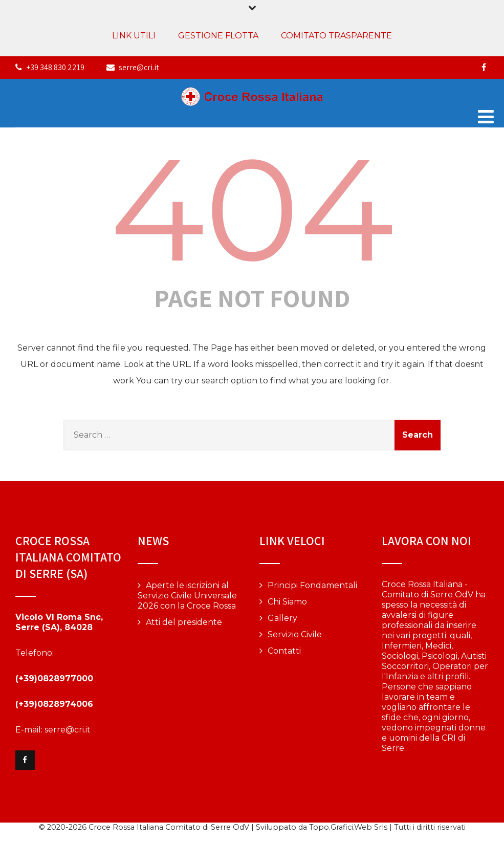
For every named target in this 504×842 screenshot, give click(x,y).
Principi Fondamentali (312, 585)
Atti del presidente (184, 622)
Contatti (284, 651)
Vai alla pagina (410, 774)
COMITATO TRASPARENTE (336, 36)
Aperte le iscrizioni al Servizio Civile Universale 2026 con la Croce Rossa (187, 596)
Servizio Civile (295, 634)
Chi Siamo (287, 602)
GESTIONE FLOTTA (218, 36)
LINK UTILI (134, 36)
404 (252, 209)
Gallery (282, 618)
